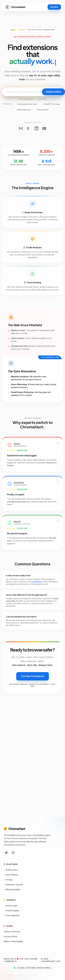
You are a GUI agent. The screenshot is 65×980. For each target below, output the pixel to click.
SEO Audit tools (24, 110)
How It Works (11, 875)
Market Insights (12, 889)
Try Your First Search (33, 676)
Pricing (8, 880)
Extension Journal (13, 885)
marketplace (38, 582)
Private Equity (11, 911)
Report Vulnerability (13, 941)
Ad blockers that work (27, 104)
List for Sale (10, 906)
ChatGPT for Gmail (51, 104)
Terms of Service (12, 932)
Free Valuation (12, 915)
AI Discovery (11, 870)
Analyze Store (53, 92)
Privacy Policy (11, 937)
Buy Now (54, 7)
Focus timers (43, 110)
